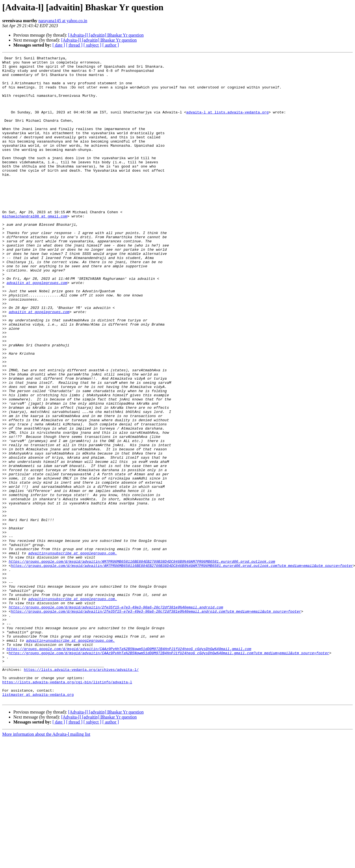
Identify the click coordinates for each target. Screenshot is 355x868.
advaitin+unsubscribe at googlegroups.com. (73, 653)
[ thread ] (74, 45)
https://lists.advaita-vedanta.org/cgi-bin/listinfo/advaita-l (67, 808)
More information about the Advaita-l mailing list (46, 863)
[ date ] (59, 45)
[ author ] (111, 45)
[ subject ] (92, 45)
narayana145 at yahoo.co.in (63, 21)
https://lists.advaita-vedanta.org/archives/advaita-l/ (81, 793)
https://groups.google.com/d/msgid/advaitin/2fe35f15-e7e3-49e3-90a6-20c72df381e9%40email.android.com (116, 718)
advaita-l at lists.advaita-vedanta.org (227, 124)
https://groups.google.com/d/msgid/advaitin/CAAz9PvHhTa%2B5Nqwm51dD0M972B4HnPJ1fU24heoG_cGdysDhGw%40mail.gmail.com (129, 768)
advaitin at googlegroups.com (37, 328)
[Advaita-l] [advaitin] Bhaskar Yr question (106, 35)
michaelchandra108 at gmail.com (35, 248)
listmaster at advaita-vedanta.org (38, 823)
